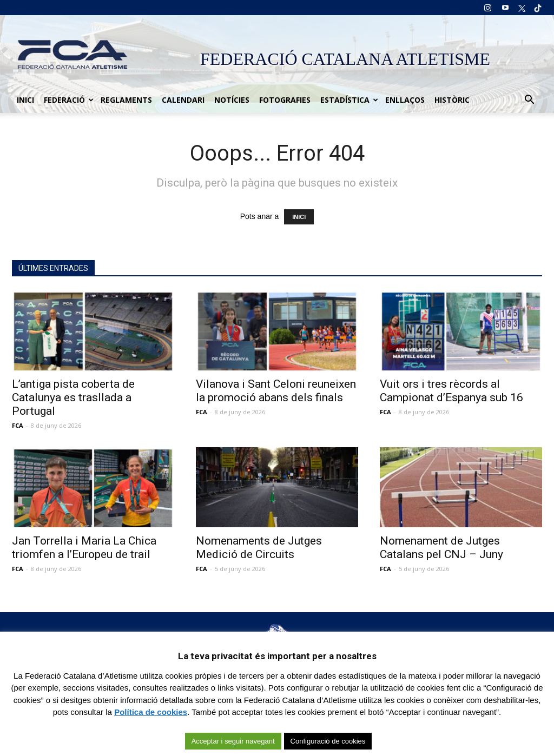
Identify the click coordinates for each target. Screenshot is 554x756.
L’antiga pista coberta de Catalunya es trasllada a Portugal (73, 397)
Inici (25, 100)
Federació (69, 100)
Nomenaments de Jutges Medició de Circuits (259, 548)
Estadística (349, 100)
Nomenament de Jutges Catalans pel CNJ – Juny (441, 548)
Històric (452, 100)
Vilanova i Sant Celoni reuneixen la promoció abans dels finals (276, 391)
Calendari (183, 100)
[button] (529, 100)
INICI (299, 217)
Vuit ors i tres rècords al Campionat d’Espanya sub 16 (451, 391)
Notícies (232, 100)
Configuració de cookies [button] (328, 741)
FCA (18, 425)
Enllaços (405, 100)
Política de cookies (151, 712)
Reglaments (126, 100)
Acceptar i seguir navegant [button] (233, 741)
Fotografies (285, 100)
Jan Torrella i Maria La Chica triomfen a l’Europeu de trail (84, 548)
